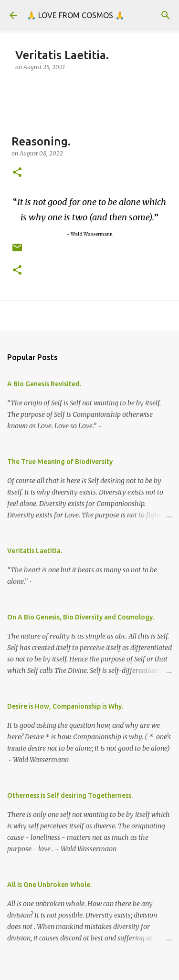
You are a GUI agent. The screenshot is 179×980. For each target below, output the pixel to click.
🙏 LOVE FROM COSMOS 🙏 (76, 15)
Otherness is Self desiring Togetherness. (70, 795)
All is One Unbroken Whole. (49, 885)
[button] (17, 173)
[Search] (166, 15)
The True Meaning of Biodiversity (60, 462)
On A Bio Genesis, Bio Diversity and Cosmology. (81, 617)
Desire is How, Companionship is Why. (65, 706)
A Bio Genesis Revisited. (44, 384)
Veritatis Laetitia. (35, 551)
